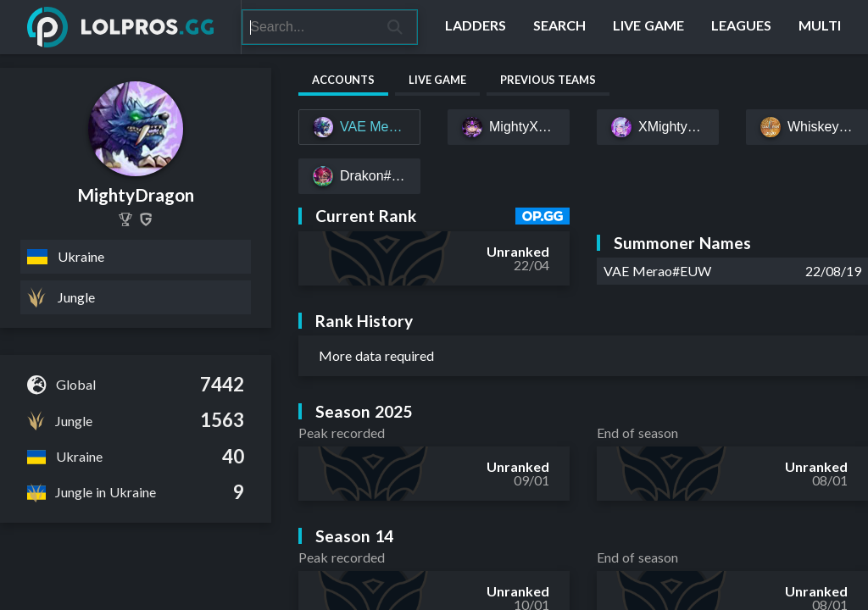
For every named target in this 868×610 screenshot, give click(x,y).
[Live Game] (648, 27)
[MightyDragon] (125, 219)
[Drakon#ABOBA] (359, 176)
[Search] (308, 27)
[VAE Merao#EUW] (359, 127)
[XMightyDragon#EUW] (658, 127)
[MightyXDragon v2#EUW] (509, 127)
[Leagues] (741, 27)
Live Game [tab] (437, 80)
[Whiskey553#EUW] (807, 127)
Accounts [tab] (343, 80)
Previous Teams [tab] (548, 80)
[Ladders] (476, 27)
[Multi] (820, 27)
